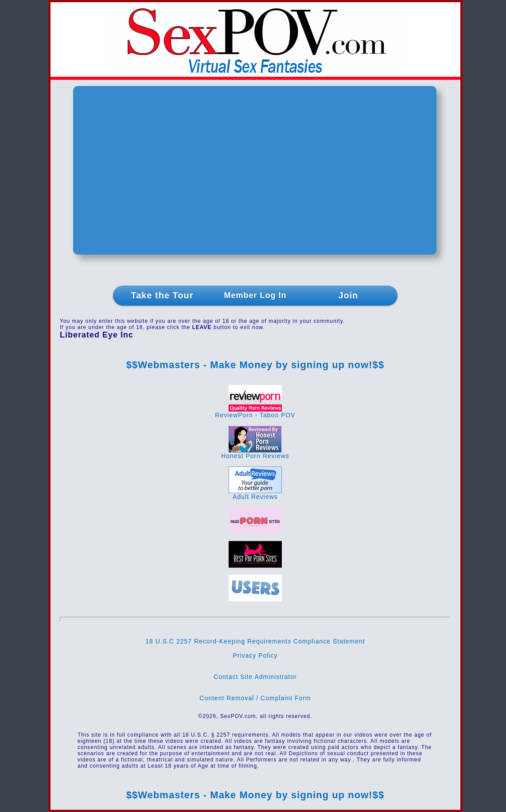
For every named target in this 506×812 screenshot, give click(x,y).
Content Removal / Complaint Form (255, 698)
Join (348, 295)
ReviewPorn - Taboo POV (255, 412)
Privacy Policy (255, 655)
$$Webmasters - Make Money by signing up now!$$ (255, 365)
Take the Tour (162, 295)
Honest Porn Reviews (255, 453)
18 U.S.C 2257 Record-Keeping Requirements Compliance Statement (255, 641)
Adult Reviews (255, 494)
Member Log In (255, 295)
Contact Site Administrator (255, 677)
